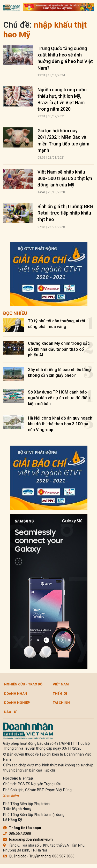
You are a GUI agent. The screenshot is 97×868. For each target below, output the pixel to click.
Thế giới (60, 694)
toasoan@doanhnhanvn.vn (28, 839)
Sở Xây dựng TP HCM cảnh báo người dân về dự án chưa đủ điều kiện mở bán (59, 398)
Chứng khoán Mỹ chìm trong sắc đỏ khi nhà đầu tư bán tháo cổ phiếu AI (59, 349)
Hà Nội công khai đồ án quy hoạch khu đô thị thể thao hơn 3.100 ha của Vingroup (60, 424)
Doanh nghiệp (17, 703)
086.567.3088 (17, 833)
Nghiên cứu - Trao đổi (24, 684)
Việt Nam (61, 684)
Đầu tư (10, 712)
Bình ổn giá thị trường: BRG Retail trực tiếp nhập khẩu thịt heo (65, 213)
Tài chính (61, 703)
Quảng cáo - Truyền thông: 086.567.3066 (39, 856)
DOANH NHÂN (16, 694)
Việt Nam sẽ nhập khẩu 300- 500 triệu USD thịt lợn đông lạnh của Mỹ (65, 178)
